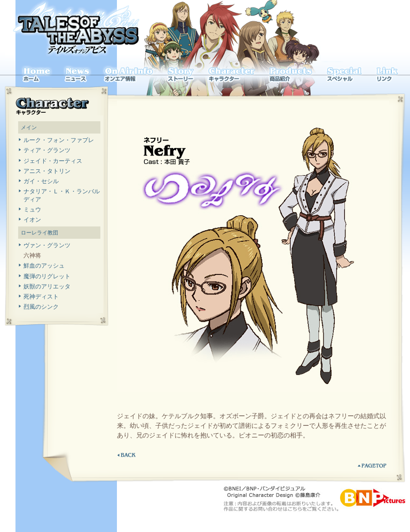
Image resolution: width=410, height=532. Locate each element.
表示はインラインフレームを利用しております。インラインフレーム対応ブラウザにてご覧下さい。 (59, 214)
